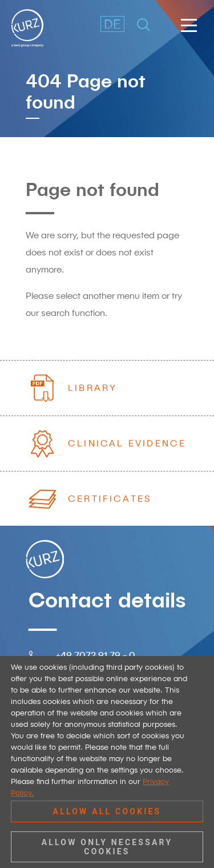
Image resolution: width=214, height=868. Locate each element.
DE (112, 24)
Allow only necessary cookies (107, 847)
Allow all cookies (107, 811)
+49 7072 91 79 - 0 (96, 655)
